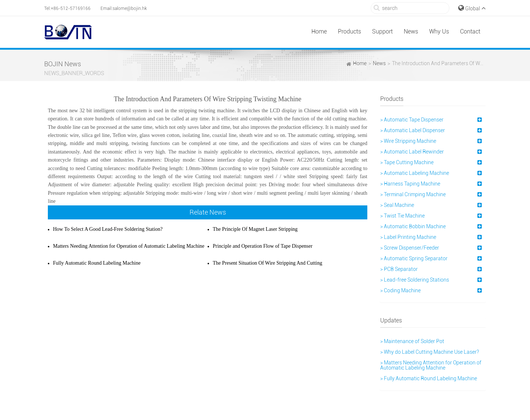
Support (382, 31)
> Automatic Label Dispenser (413, 130)
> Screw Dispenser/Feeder (410, 248)
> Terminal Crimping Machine (413, 194)
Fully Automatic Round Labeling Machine (97, 263)
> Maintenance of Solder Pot (412, 341)
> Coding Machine (400, 290)
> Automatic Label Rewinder (412, 152)
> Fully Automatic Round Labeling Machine (429, 378)
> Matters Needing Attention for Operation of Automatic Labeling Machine (431, 365)
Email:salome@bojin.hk (124, 8)
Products (349, 31)
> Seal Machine (397, 205)
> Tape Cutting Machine (407, 162)
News (411, 31)
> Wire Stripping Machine (408, 141)
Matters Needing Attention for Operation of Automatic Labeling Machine (129, 246)
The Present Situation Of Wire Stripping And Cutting (267, 263)
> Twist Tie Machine (402, 216)
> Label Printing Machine (408, 237)
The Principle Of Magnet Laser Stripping (255, 229)
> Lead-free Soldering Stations (415, 280)
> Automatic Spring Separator (414, 258)
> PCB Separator (399, 269)
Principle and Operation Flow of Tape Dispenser (263, 246)
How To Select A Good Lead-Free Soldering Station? (108, 229)
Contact (470, 31)
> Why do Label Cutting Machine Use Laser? (430, 352)
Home (319, 31)
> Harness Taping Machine (410, 184)
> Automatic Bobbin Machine (413, 226)
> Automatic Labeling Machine (415, 173)
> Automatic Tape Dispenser (412, 120)
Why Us (439, 31)
